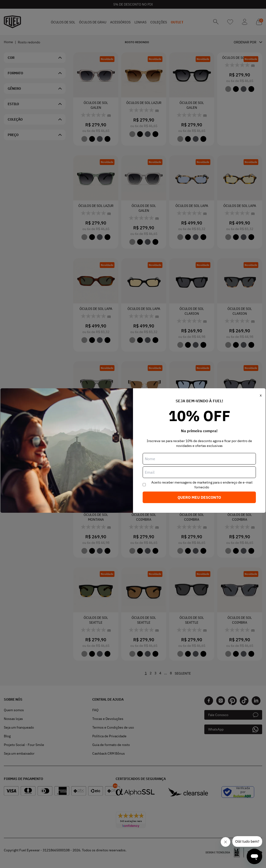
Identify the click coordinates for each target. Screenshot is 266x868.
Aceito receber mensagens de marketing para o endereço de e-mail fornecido (202, 485)
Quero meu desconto (199, 497)
